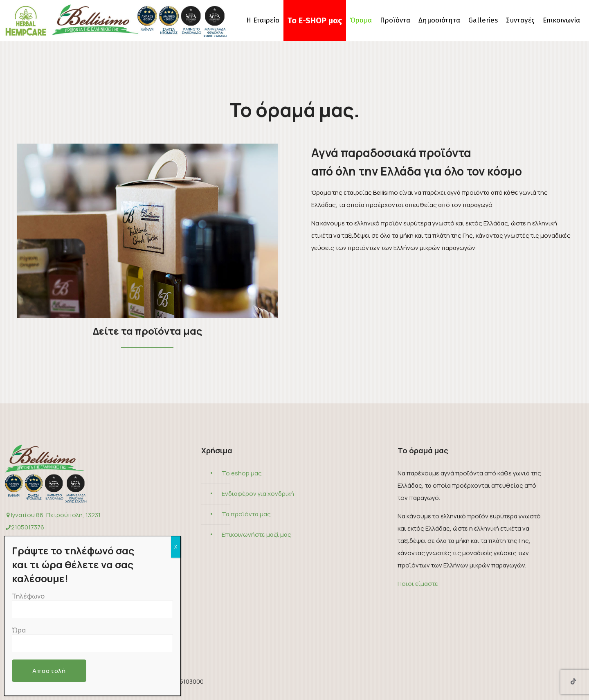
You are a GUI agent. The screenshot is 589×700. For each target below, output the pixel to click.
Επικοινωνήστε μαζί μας (256, 535)
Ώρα (92, 639)
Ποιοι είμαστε (418, 584)
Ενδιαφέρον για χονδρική (258, 494)
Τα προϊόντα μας (246, 514)
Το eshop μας (242, 473)
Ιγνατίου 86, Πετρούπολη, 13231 (56, 515)
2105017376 (28, 527)
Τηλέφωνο (92, 605)
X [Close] (176, 547)
